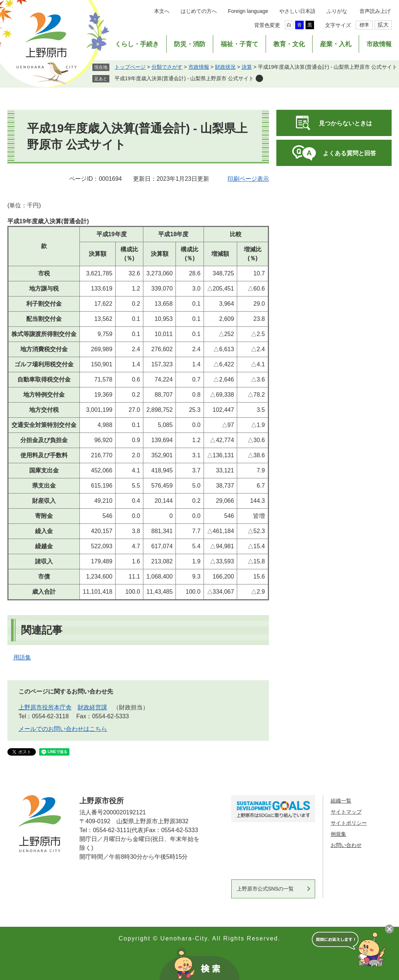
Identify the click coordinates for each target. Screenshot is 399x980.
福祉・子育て (239, 44)
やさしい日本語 (297, 11)
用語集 (22, 657)
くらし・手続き (137, 44)
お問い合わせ (346, 845)
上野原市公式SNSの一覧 (265, 889)
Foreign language (248, 11)
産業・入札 (336, 44)
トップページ (130, 67)
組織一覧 (341, 801)
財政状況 (225, 67)
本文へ (162, 11)
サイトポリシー (349, 823)
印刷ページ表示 (248, 179)
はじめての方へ (199, 11)
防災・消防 (190, 44)
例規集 (338, 834)
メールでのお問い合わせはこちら (63, 729)
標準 (364, 25)
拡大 (383, 25)
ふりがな (337, 11)
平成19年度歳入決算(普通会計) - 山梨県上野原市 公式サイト (184, 78)
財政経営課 (92, 707)
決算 (247, 67)
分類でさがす (167, 67)
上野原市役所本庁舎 (45, 707)
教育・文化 (289, 44)
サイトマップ (346, 812)
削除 (259, 78)
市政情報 (379, 44)
